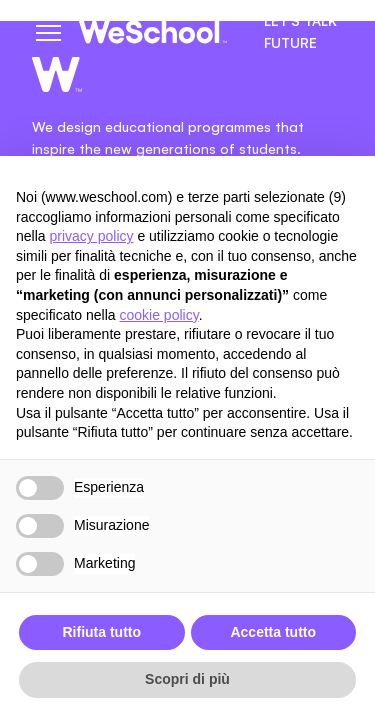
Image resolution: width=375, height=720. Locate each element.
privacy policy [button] (91, 236)
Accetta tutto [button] (273, 632)
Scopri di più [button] (187, 679)
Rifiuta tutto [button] (101, 632)
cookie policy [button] (159, 315)
